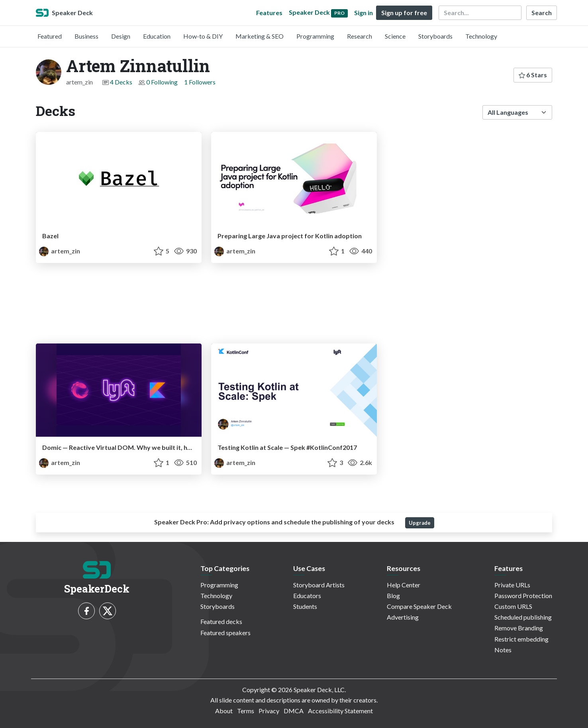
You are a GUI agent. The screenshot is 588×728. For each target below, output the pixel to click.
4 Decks (121, 82)
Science (395, 36)
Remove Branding (519, 628)
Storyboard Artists (319, 585)
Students (305, 606)
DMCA (294, 711)
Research (360, 36)
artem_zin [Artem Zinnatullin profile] (60, 251)
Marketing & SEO (260, 36)
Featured (50, 36)
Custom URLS (513, 606)
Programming (315, 36)
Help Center (404, 585)
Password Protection (523, 596)
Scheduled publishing (523, 617)
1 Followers (200, 82)
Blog (393, 596)
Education (157, 36)
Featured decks (221, 621)
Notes (503, 650)
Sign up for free (404, 13)
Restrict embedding (521, 639)
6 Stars (533, 75)
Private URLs (512, 585)
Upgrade (420, 523)
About (224, 711)
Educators (307, 596)
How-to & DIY (203, 36)
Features (269, 13)
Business (86, 36)
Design (121, 36)
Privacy (269, 711)
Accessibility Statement (340, 711)
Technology (481, 36)
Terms (246, 711)
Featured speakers (225, 633)
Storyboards (435, 36)
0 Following (162, 82)
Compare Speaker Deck (419, 606)
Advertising (403, 617)
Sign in (364, 13)
